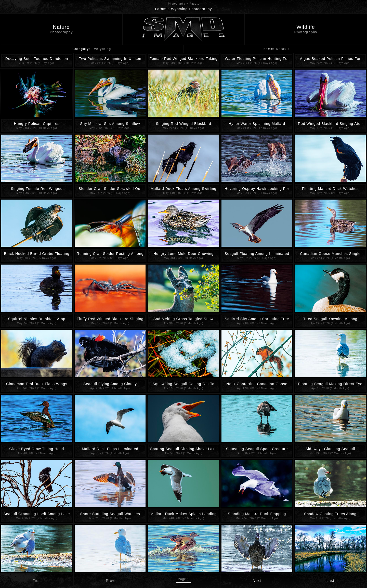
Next (257, 581)
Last (330, 581)
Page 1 (183, 579)
